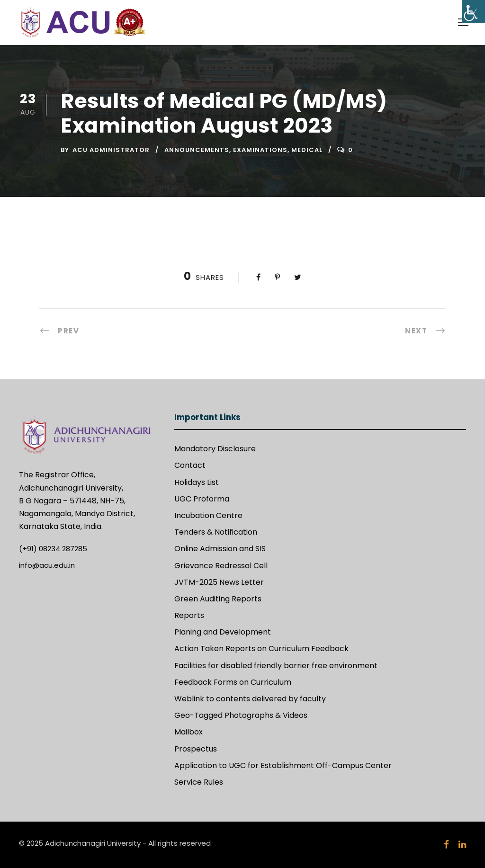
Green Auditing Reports (218, 599)
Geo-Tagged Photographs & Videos (241, 715)
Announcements (197, 150)
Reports (189, 615)
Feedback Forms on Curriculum (233, 682)
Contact (190, 465)
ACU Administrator (111, 150)
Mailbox (189, 732)
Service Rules (199, 782)
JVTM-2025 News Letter (219, 582)
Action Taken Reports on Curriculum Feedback (261, 649)
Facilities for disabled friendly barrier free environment (276, 666)
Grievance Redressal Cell (221, 566)
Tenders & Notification (216, 532)
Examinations (260, 150)
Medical (307, 150)
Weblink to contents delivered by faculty (250, 699)
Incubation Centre (208, 515)
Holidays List (197, 482)
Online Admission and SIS (220, 549)
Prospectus (196, 749)
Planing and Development (223, 632)
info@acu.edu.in (47, 565)
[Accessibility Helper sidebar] (474, 11)
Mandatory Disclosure (215, 449)
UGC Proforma (202, 499)
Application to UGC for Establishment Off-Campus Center (283, 765)
